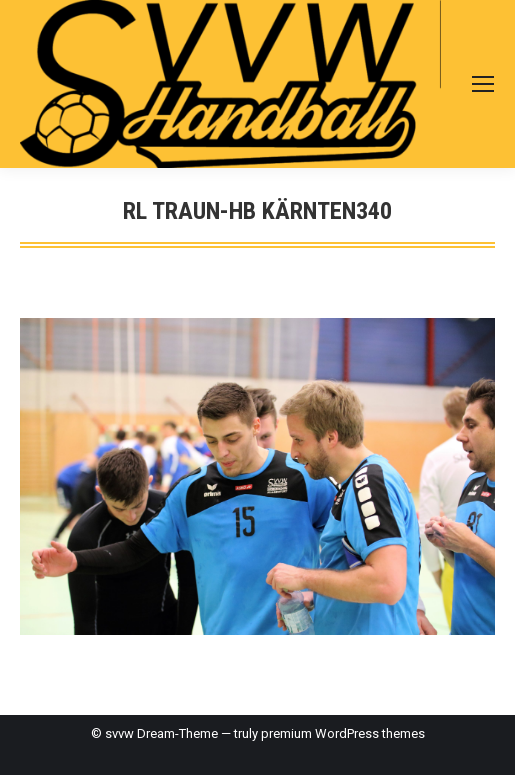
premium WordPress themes (343, 733)
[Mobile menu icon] (483, 84)
